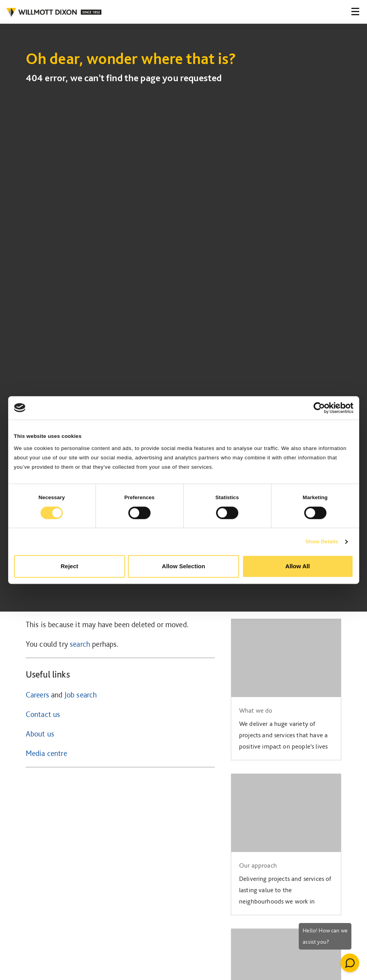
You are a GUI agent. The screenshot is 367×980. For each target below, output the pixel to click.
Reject (69, 566)
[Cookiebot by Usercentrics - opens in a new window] (319, 408)
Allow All (298, 566)
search (80, 644)
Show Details (322, 542)
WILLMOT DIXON (54, 12)
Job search (81, 695)
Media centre (46, 753)
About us (40, 734)
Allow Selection (183, 566)
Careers (37, 695)
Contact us (43, 714)
